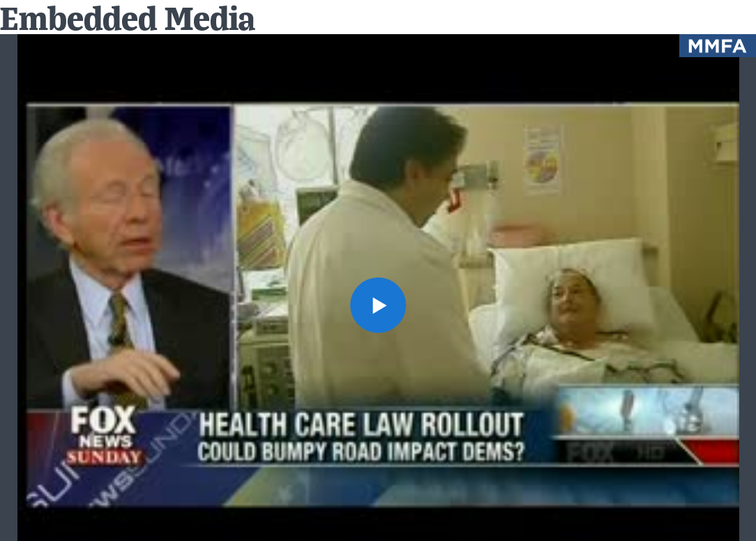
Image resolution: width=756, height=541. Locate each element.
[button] (378, 305)
